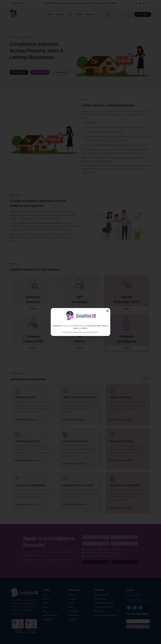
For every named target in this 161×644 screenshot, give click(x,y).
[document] (80, 322)
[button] (107, 311)
